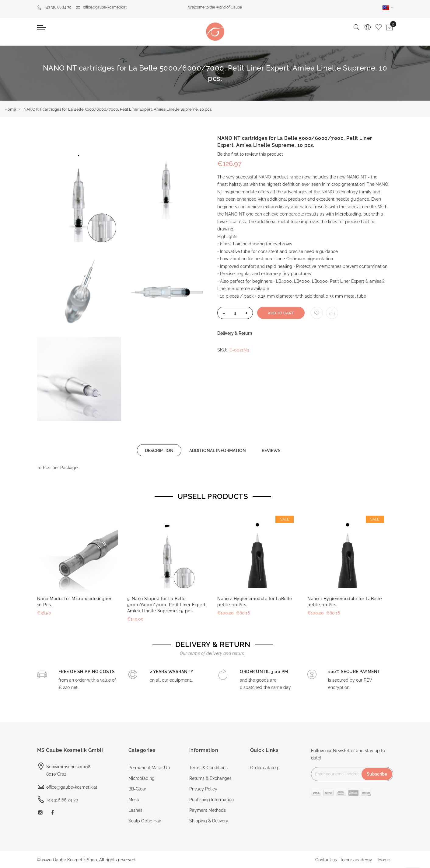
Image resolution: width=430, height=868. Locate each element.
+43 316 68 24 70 (54, 7)
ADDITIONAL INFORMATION (218, 451)
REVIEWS (271, 451)
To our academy (356, 860)
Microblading (142, 778)
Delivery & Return (235, 333)
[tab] (159, 450)
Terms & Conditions (208, 768)
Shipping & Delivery (209, 821)
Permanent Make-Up (149, 768)
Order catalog (264, 768)
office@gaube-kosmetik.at (101, 7)
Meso (134, 800)
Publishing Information (212, 800)
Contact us (326, 860)
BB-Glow (137, 789)
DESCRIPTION (159, 451)
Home (10, 109)
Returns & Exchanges (210, 778)
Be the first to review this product (250, 154)
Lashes (135, 810)
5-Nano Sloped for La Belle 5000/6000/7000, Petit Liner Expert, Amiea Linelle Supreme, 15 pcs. (167, 605)
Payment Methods (208, 810)
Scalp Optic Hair (145, 821)
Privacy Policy (203, 789)
